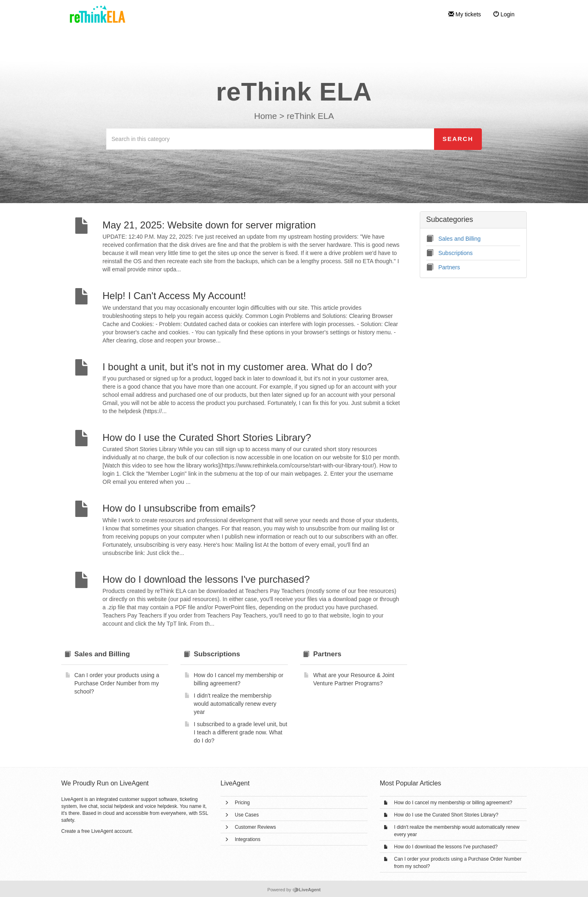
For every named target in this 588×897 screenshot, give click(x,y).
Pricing (242, 803)
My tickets (465, 14)
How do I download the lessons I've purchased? (446, 847)
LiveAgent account (111, 831)
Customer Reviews (255, 827)
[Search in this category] (270, 139)
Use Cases (247, 815)
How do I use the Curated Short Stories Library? (446, 815)
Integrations (248, 839)
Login (504, 14)
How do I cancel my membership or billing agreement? (453, 803)
